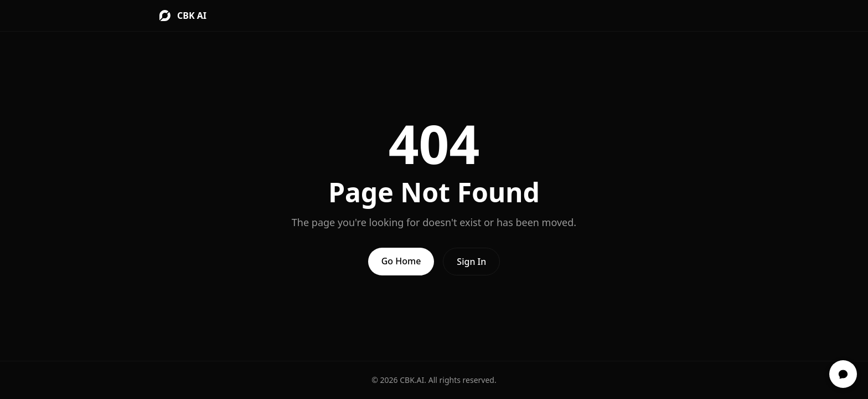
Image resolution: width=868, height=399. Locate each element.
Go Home (401, 261)
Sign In (471, 262)
